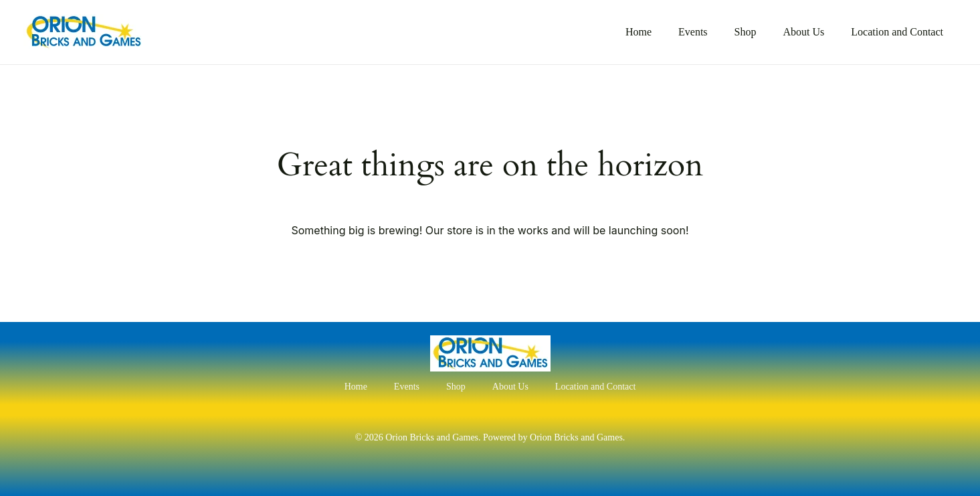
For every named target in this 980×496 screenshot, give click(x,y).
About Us (803, 32)
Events (693, 32)
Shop (746, 32)
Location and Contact (897, 32)
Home (639, 32)
